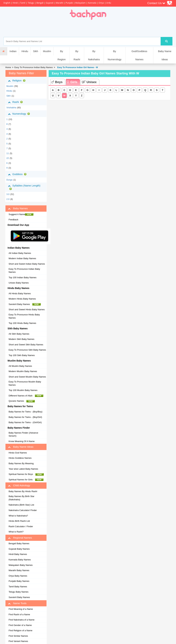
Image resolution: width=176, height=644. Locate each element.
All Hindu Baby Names (20, 293)
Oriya (101, 3)
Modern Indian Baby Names (22, 258)
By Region (62, 55)
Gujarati (50, 3)
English (7, 3)
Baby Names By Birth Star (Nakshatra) (21, 498)
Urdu (109, 3)
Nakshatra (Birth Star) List (21, 505)
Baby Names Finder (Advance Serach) (23, 434)
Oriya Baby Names (18, 576)
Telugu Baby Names (18, 592)
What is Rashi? (16, 532)
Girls (72, 82)
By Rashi (77, 55)
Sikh (36, 51)
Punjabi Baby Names (19, 581)
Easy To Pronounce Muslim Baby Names (25, 383)
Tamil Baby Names (18, 587)
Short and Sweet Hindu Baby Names (27, 309)
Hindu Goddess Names (20, 458)
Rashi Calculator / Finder (21, 526)
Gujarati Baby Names (19, 549)
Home (8, 67)
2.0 (8, 199)
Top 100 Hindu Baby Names (22, 323)
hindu (9, 91)
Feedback (13, 220)
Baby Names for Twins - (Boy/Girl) (25, 417)
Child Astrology (19, 485)
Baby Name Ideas (165, 55)
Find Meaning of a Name (21, 609)
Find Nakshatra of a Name (21, 620)
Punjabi (69, 3)
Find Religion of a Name (20, 630)
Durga (9, 180)
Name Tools (17, 603)
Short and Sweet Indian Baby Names (27, 264)
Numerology (20, 114)
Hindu (25, 51)
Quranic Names (22, 401)
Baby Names (18, 208)
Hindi (15, 3)
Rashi (16, 102)
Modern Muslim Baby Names (23, 371)
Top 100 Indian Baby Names (22, 277)
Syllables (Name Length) (24, 187)
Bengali (40, 3)
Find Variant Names (18, 641)
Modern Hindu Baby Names (22, 299)
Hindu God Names (18, 453)
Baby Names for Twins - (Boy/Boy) (25, 412)
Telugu (31, 3)
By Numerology (115, 55)
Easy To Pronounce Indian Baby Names (34, 67)
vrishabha (11, 108)
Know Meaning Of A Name (21, 441)
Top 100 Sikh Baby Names (22, 355)
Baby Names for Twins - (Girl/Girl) (25, 422)
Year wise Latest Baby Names (23, 469)
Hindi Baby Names (18, 554)
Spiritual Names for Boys (26, 474)
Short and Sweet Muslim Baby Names (27, 377)
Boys (57, 82)
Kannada (92, 3)
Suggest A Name (21, 214)
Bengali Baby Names (19, 543)
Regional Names (20, 538)
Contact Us (156, 3)
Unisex (89, 82)
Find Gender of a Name (20, 625)
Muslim (47, 51)
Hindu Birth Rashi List (19, 521)
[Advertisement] (99, 28)
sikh (8, 96)
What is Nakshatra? (18, 516)
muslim (10, 86)
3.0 (8, 194)
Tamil (23, 3)
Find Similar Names (18, 636)
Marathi (60, 3)
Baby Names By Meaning (21, 463)
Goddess (18, 174)
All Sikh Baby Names (19, 334)
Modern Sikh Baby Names (21, 339)
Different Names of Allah (26, 396)
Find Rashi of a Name (19, 614)
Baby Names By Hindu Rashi (23, 491)
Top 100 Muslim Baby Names (23, 390)
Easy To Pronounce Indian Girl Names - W (77, 67)
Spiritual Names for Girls (26, 480)
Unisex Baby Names (19, 283)
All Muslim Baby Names (20, 366)
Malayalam (81, 3)
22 (7, 158)
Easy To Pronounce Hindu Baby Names (24, 316)
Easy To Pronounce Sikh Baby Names (27, 350)
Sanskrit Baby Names (25, 304)
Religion (17, 81)
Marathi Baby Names (19, 570)
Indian (13, 51)
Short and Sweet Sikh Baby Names (26, 345)
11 (7, 153)
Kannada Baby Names (20, 560)
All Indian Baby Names (20, 253)
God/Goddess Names (139, 55)
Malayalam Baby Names (21, 565)
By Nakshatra (94, 55)
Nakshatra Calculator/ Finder (23, 510)
